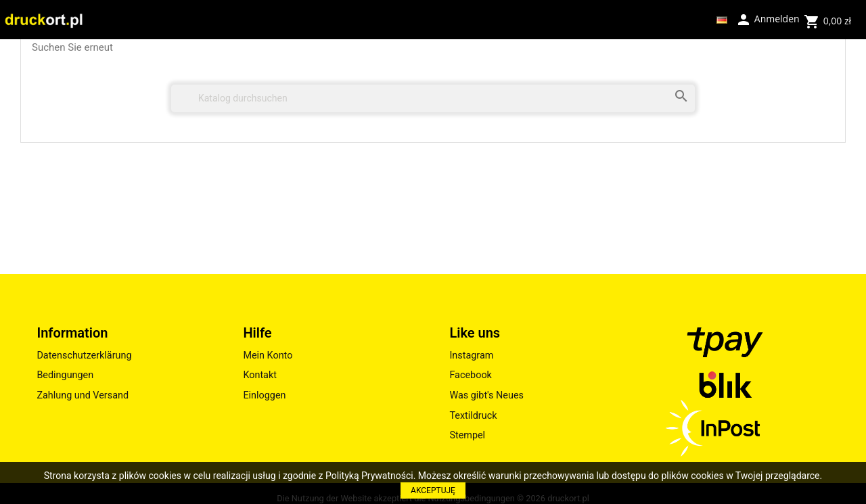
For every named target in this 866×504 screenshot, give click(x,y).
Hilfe (257, 333)
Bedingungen (65, 375)
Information (72, 333)
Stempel (467, 435)
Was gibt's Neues (486, 395)
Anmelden (767, 18)
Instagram (471, 356)
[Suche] (433, 98)
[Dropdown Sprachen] (722, 20)
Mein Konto (268, 356)
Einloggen (264, 395)
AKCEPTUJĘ (433, 490)
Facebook (471, 375)
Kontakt (260, 375)
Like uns (475, 333)
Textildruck (473, 416)
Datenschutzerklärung (84, 356)
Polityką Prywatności (369, 476)
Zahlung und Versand (83, 395)
